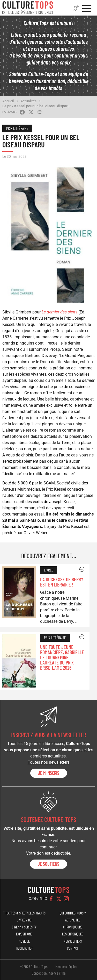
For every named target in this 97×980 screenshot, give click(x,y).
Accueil (8, 101)
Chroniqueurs (73, 927)
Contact (73, 948)
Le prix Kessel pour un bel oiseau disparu (36, 106)
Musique (24, 941)
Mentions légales (66, 967)
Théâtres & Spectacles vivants (24, 913)
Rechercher (24, 948)
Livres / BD (24, 920)
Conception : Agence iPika (49, 973)
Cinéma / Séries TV (24, 927)
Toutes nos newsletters (49, 762)
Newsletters (73, 941)
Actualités (28, 101)
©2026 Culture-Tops (34, 967)
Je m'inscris (49, 773)
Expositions (24, 934)
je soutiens (48, 864)
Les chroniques (73, 934)
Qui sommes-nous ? (73, 913)
